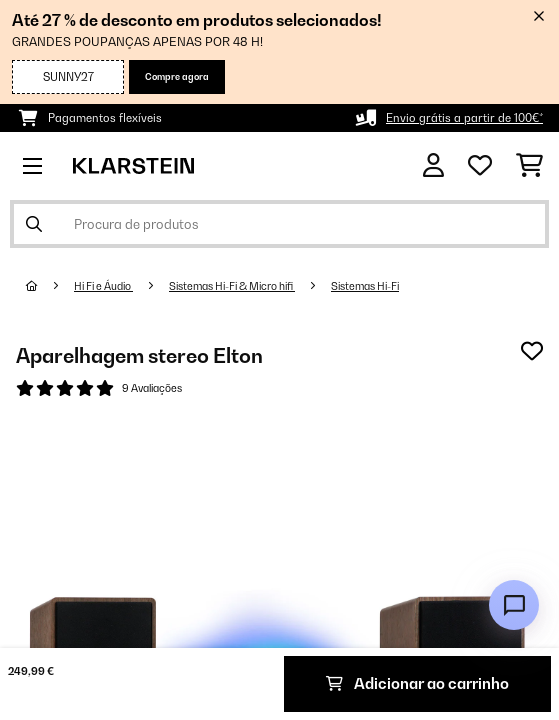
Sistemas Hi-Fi (365, 286)
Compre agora (177, 76)
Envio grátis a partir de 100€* (464, 118)
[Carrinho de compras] (529, 166)
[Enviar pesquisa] (34, 224)
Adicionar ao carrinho (417, 683)
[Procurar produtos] (279, 224)
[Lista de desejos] (480, 166)
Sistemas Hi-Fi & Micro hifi (232, 286)
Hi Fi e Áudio (103, 286)
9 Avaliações (152, 388)
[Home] (50, 286)
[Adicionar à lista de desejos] (532, 351)
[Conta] (433, 165)
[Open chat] (514, 605)
